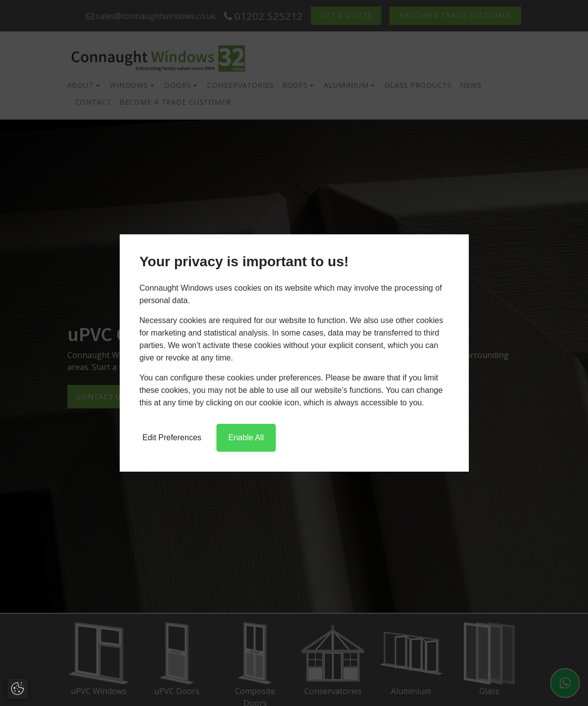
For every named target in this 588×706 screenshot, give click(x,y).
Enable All (246, 438)
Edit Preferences (172, 438)
